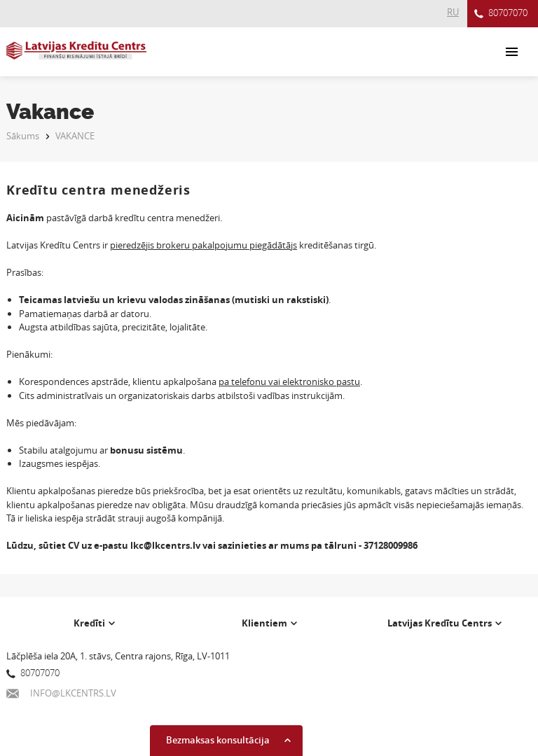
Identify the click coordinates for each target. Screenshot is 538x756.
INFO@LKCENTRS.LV (61, 693)
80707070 (501, 14)
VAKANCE (75, 136)
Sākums (23, 136)
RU (453, 12)
